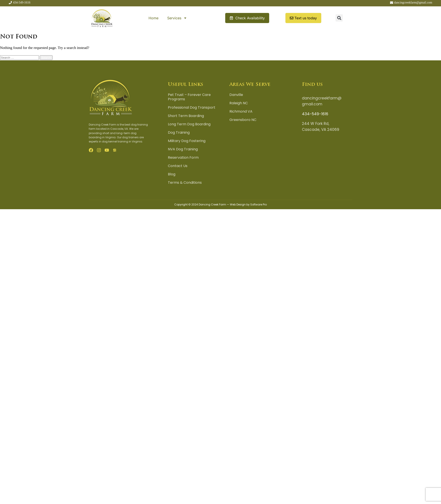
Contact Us (178, 166)
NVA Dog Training (183, 149)
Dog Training (179, 133)
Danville (236, 95)
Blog (172, 174)
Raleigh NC (239, 103)
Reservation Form (183, 158)
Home (153, 18)
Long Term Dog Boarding (189, 124)
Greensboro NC (243, 120)
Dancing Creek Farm (212, 204)
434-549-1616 (315, 114)
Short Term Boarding (186, 116)
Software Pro (259, 204)
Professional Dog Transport (192, 108)
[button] (339, 18)
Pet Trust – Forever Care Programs (189, 97)
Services (177, 18)
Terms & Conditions (185, 183)
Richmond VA (241, 112)
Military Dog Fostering (187, 141)
